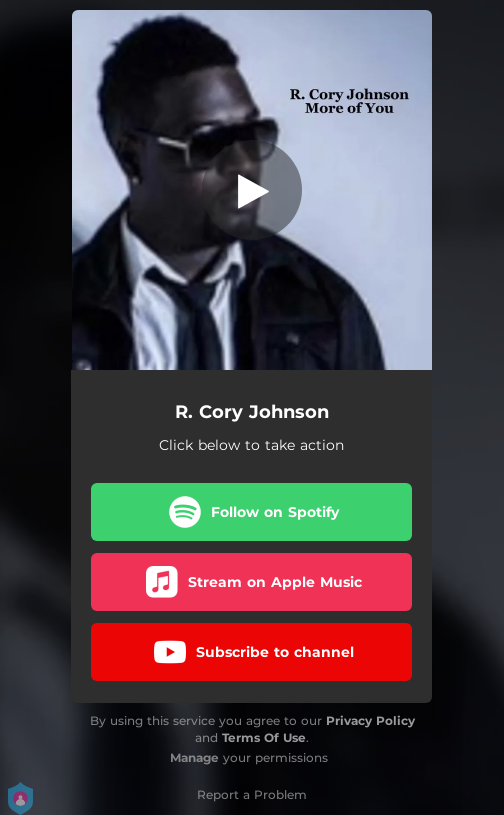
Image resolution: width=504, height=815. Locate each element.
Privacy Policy (370, 720)
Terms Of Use (264, 737)
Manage (194, 757)
